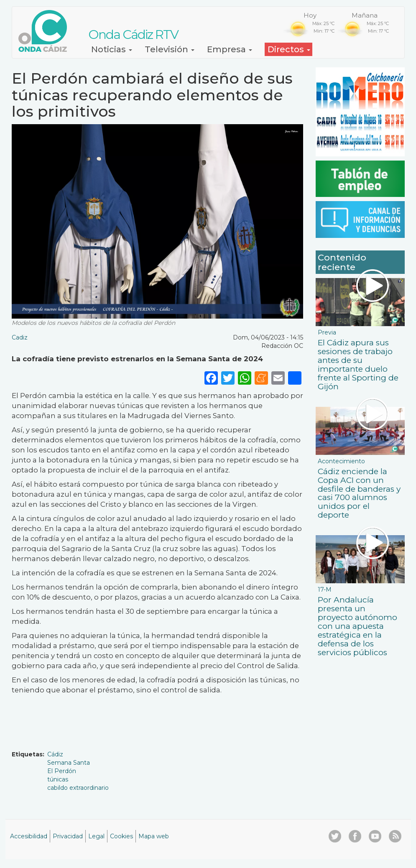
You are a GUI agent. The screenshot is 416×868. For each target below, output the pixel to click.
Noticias (112, 49)
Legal (96, 836)
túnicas (58, 779)
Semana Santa (69, 763)
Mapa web (154, 836)
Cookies (121, 836)
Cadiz (20, 337)
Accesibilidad (29, 836)
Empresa (230, 49)
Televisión (170, 49)
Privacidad (68, 836)
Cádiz (55, 754)
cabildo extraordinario (78, 788)
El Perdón (62, 771)
